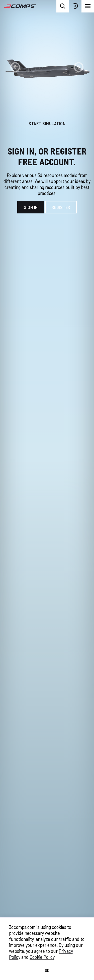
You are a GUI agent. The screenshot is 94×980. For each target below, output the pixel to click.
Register (61, 207)
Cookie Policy (42, 957)
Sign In (31, 207)
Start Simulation (47, 123)
